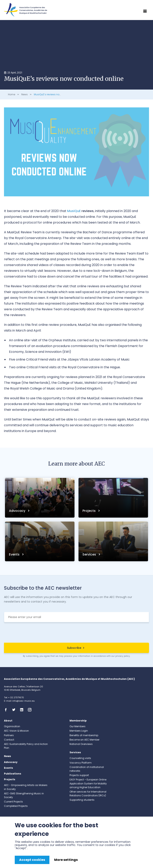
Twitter (15, 710)
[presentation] (76, 633)
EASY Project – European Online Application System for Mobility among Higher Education (88, 783)
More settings (66, 860)
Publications (13, 774)
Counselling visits (80, 758)
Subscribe (74, 648)
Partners (9, 735)
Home (12, 94)
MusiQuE (74, 211)
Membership (78, 721)
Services (90, 554)
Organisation (12, 726)
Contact (9, 740)
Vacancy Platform (81, 763)
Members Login (79, 731)
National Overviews (81, 744)
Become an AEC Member (84, 740)
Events (15, 554)
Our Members (77, 726)
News (25, 94)
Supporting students (82, 800)
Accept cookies (32, 860)
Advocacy (18, 511)
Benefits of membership (84, 735)
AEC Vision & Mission (16, 731)
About (8, 721)
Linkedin (23, 710)
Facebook (7, 710)
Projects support (79, 775)
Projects (89, 511)
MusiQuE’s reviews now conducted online (59, 94)
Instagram (31, 710)
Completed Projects (16, 806)
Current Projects (13, 802)
